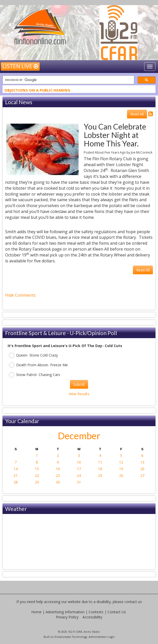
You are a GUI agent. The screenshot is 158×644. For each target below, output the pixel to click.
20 (142, 469)
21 (16, 475)
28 (16, 482)
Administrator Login (102, 637)
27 (142, 475)
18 (100, 469)
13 (142, 462)
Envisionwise (63, 637)
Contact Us (117, 612)
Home (36, 612)
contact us (133, 602)
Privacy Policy (67, 617)
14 (16, 469)
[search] (68, 80)
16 (58, 469)
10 (79, 462)
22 (37, 475)
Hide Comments (20, 295)
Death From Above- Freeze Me (38, 365)
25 (100, 475)
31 (79, 482)
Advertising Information (65, 612)
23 (58, 475)
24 (79, 475)
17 (79, 469)
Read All (137, 114)
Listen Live (20, 66)
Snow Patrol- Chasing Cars (35, 375)
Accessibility (92, 617)
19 (121, 469)
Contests (96, 612)
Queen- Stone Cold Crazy (33, 355)
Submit (79, 384)
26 (121, 475)
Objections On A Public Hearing (37, 91)
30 (58, 482)
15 (37, 469)
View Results (79, 394)
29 (37, 482)
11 (100, 462)
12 (121, 462)
